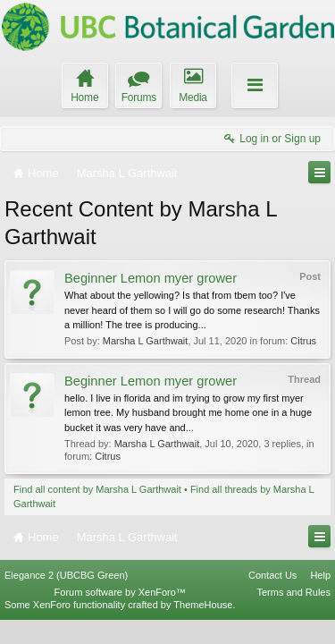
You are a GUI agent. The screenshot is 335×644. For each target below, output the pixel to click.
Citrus (303, 341)
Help (320, 597)
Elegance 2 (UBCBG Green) (66, 597)
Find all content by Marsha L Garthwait (97, 489)
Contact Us (272, 597)
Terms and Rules (293, 615)
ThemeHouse (203, 628)
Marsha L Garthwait (146, 341)
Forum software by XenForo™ (120, 615)
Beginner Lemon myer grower (151, 278)
